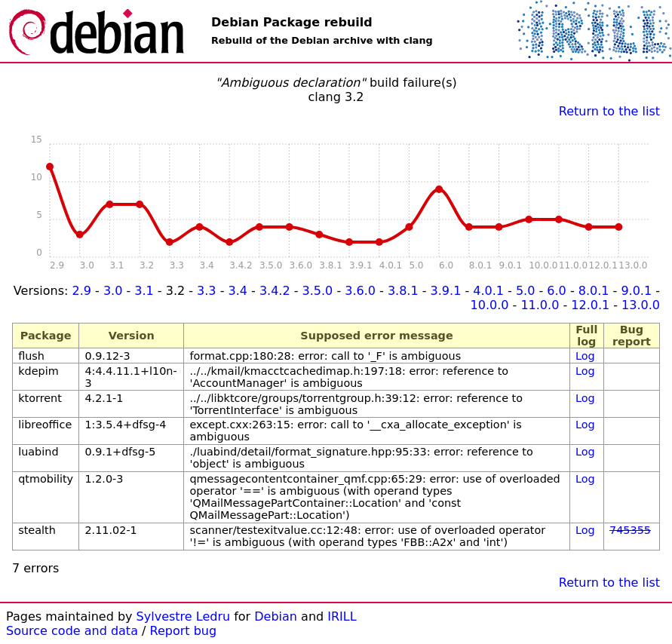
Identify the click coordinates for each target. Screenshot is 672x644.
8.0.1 (594, 291)
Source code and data (72, 631)
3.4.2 (275, 291)
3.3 (206, 291)
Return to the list (609, 111)
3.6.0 (360, 291)
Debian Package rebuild (292, 22)
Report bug (184, 631)
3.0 (113, 291)
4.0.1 (488, 291)
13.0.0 (641, 305)
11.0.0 (540, 305)
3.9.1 (446, 291)
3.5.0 (318, 291)
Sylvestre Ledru (184, 616)
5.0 (525, 291)
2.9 (81, 291)
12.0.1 (590, 305)
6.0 (556, 291)
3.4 (238, 291)
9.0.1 (636, 291)
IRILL (342, 616)
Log (585, 356)
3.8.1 (403, 291)
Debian (276, 616)
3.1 (144, 291)
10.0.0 (490, 305)
